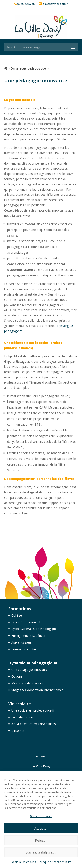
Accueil (41, 756)
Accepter (41, 828)
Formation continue (25, 649)
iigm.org (63, 326)
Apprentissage (21, 642)
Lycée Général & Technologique (34, 629)
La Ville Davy (41, 766)
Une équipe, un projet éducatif (33, 710)
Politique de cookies (23, 862)
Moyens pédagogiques (27, 683)
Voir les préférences (41, 852)
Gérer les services (41, 816)
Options (17, 676)
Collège (17, 615)
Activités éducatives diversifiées (34, 724)
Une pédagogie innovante (30, 670)
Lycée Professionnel (26, 622)
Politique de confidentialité (55, 862)
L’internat (18, 731)
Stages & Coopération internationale (37, 690)
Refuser (41, 840)
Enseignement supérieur (28, 636)
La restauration (22, 717)
